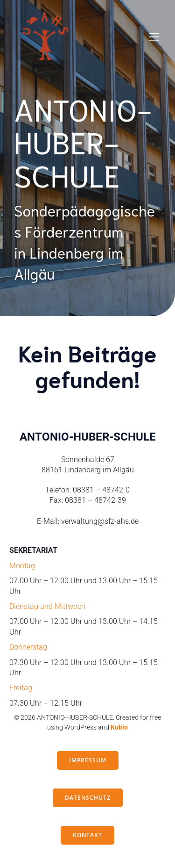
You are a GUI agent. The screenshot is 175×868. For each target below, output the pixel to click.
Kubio (119, 727)
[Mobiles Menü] (154, 36)
